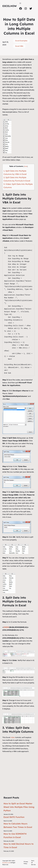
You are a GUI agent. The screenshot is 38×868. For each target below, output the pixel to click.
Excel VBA (19, 46)
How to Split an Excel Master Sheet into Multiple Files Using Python (19, 807)
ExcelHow (10, 6)
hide (26, 166)
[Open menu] (20, 3)
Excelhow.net (6, 863)
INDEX (6, 627)
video (13, 737)
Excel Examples (21, 41)
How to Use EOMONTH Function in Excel (15, 836)
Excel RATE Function (14, 817)
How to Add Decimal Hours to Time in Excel (19, 846)
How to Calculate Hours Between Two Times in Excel (18, 825)
